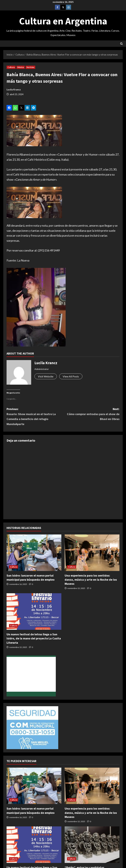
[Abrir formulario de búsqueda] (121, 44)
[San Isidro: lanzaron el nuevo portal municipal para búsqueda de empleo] (34, 553)
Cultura (11, 67)
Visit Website (46, 376)
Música (21, 67)
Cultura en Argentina (63, 21)
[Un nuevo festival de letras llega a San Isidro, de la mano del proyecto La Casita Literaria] (34, 612)
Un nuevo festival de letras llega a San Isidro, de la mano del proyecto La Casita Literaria (34, 638)
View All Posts (71, 376)
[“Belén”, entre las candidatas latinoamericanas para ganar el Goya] (92, 845)
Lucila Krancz (14, 89)
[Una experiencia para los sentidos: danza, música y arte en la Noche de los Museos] (92, 553)
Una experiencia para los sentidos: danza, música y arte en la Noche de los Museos (91, 580)
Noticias (30, 67)
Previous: (35, 417)
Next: (91, 414)
